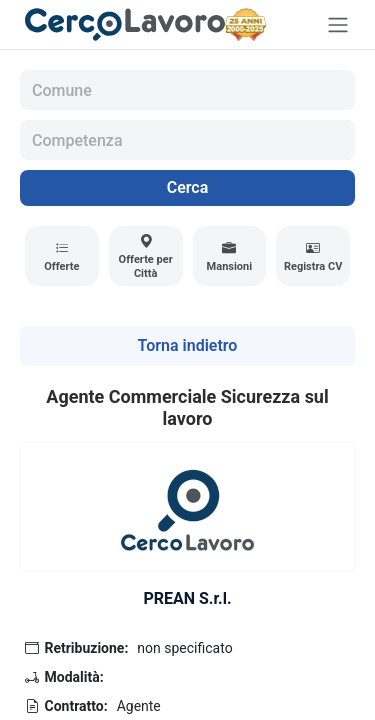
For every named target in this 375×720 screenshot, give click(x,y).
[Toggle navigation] (338, 24)
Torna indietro (188, 345)
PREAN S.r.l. (187, 598)
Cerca (188, 187)
